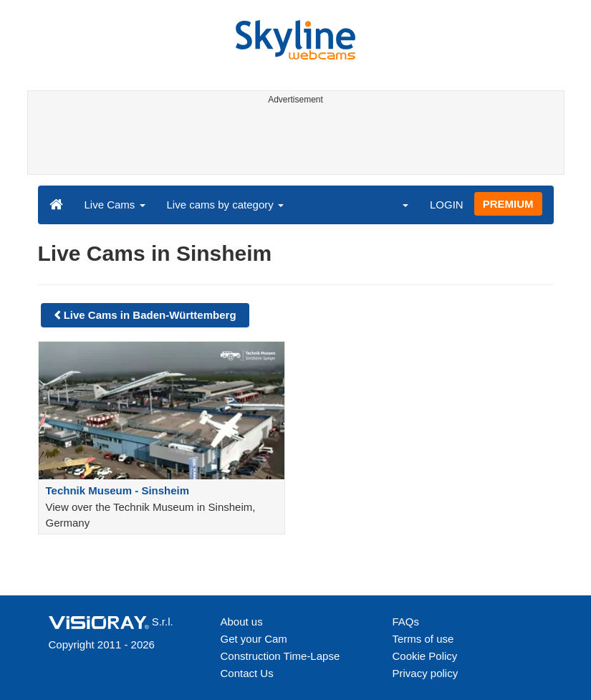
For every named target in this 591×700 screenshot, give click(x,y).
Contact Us (247, 673)
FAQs (406, 622)
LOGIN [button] (447, 205)
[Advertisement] (293, 142)
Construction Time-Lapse (280, 656)
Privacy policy (426, 673)
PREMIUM (508, 204)
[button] (396, 204)
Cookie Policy (425, 656)
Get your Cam (254, 639)
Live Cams (115, 205)
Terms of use (423, 639)
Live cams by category (225, 205)
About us (242, 622)
